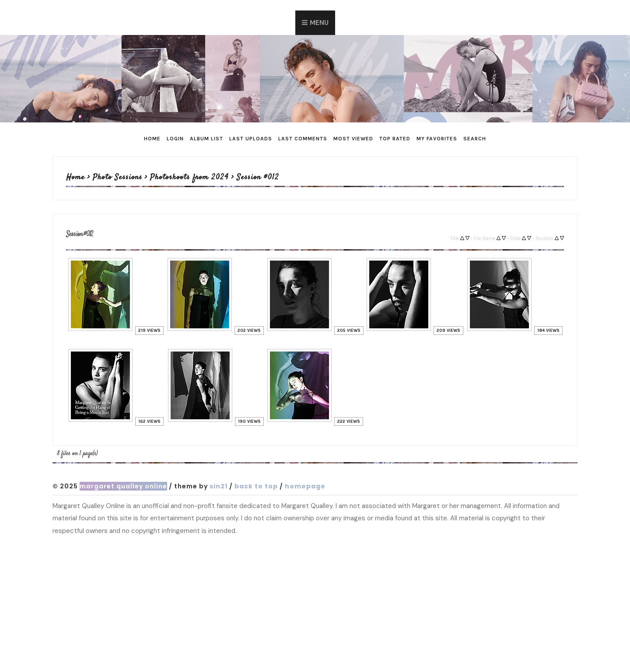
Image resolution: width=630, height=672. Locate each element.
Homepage (305, 486)
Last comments (303, 139)
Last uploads (251, 139)
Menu (319, 23)
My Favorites (437, 139)
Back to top (256, 486)
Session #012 (258, 178)
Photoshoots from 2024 (189, 178)
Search (475, 139)
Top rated (395, 139)
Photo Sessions (117, 178)
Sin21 (219, 486)
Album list (206, 139)
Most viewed (353, 139)
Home (152, 139)
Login (175, 139)
